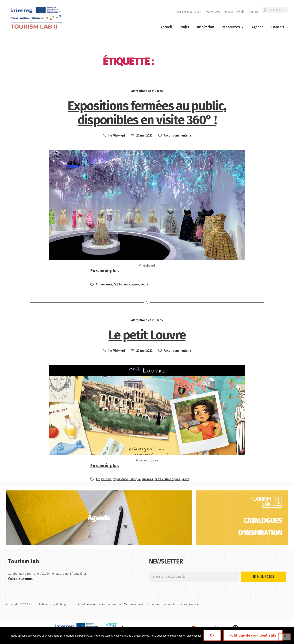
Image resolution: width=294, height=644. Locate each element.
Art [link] (98, 284)
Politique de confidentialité (253, 635)
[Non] (285, 637)
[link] (36, 18)
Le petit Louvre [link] (147, 335)
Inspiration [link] (206, 27)
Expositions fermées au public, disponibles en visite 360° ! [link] (147, 113)
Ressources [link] (233, 27)
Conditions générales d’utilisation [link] (100, 604)
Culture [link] (106, 479)
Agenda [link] (258, 27)
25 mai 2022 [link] (144, 135)
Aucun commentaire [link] (178, 135)
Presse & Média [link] (234, 12)
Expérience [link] (120, 479)
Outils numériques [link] (126, 284)
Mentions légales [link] (135, 604)
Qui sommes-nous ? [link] (189, 12)
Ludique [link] (135, 479)
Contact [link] (253, 12)
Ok (212, 635)
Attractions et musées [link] (147, 91)
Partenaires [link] (213, 12)
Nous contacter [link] (190, 604)
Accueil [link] (166, 27)
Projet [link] (184, 27)
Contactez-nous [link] (20, 579)
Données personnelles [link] (163, 604)
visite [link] (144, 284)
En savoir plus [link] (104, 271)
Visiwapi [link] (119, 135)
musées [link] (107, 284)
